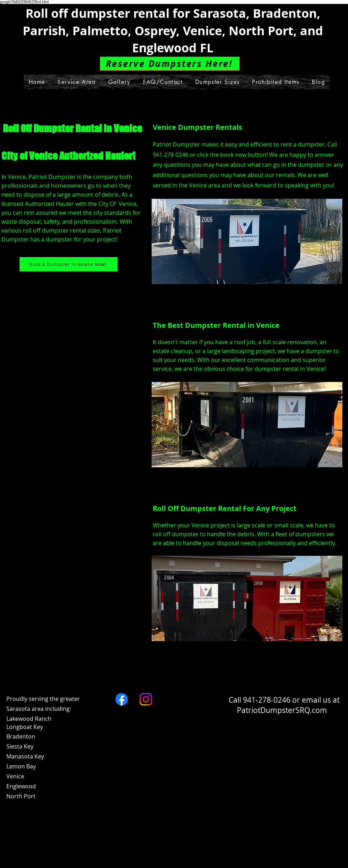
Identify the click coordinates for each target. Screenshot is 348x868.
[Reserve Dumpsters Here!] (170, 64)
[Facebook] (122, 699)
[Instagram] (146, 699)
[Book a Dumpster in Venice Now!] (69, 264)
